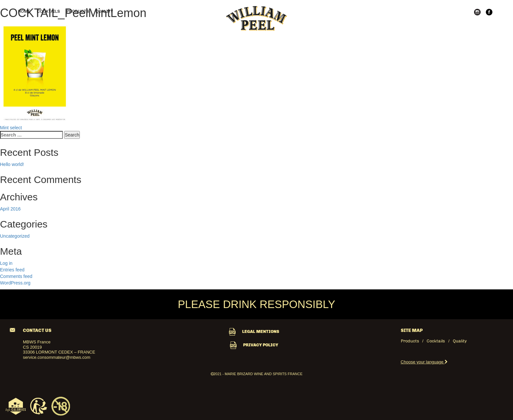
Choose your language (424, 362)
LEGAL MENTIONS (254, 331)
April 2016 (10, 209)
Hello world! (12, 164)
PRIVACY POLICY (254, 345)
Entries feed (12, 270)
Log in (6, 263)
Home (24, 11)
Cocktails (48, 11)
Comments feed (16, 276)
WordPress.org (15, 283)
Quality (104, 11)
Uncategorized (15, 236)
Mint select (11, 128)
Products (78, 11)
